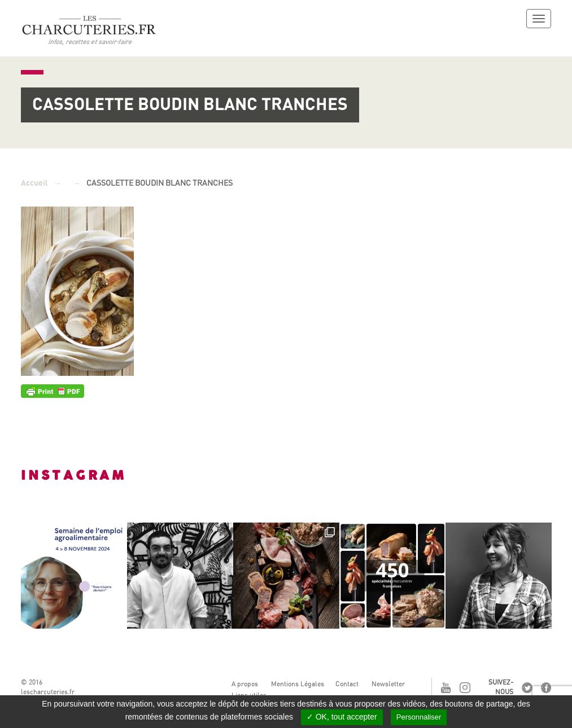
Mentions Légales (298, 684)
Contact (347, 684)
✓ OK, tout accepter (342, 717)
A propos (245, 684)
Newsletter (388, 684)
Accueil (34, 183)
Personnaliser (419, 717)
